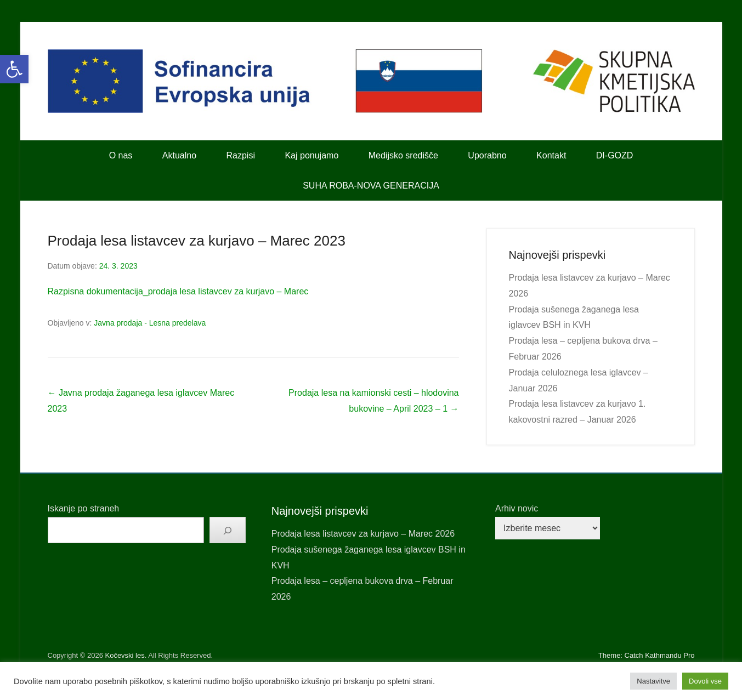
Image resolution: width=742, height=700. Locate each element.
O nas (121, 155)
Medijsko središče (403, 155)
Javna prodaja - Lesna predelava (150, 323)
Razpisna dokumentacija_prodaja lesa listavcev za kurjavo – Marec (178, 291)
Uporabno (487, 155)
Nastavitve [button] (653, 681)
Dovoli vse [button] (705, 681)
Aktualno (179, 155)
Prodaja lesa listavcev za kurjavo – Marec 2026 (363, 534)
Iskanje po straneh (84, 508)
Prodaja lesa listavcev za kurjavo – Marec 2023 (197, 241)
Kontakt (551, 155)
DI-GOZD (615, 155)
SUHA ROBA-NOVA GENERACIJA (371, 186)
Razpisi (241, 155)
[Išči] (228, 530)
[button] (14, 69)
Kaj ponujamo (311, 155)
